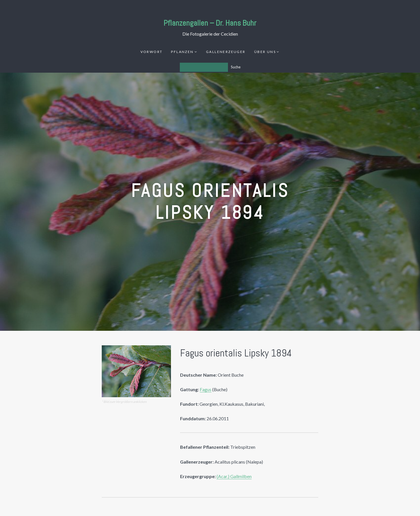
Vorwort (152, 52)
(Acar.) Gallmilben (234, 476)
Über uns (265, 52)
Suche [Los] (236, 67)
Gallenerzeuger (226, 52)
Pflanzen (182, 52)
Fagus (206, 389)
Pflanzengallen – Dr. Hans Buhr (210, 23)
